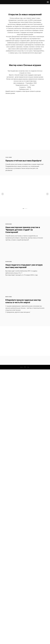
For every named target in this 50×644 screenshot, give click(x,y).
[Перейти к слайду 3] (26, 209)
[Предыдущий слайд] (3, 194)
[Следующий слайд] (47, 194)
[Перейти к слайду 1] (23, 209)
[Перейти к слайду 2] (24, 209)
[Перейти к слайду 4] (27, 209)
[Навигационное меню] (48, 2)
